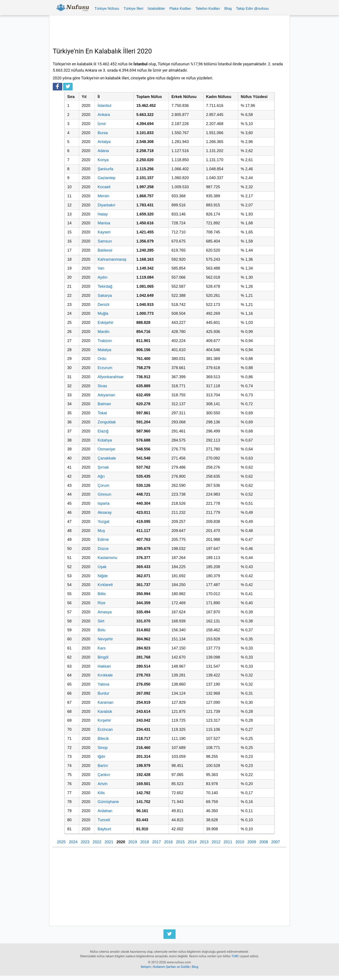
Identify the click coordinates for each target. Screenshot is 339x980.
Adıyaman (106, 395)
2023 (85, 842)
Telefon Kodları (208, 9)
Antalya (104, 142)
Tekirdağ (105, 286)
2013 (204, 842)
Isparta (103, 503)
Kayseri (104, 232)
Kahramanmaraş (112, 259)
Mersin (103, 196)
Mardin (103, 332)
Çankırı (104, 775)
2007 (276, 842)
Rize (101, 603)
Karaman (105, 702)
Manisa (104, 223)
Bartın (103, 766)
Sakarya (105, 296)
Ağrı (101, 476)
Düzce (103, 549)
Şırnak (103, 467)
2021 (109, 842)
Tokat (102, 413)
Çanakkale (107, 458)
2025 (61, 842)
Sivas (102, 386)
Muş (101, 531)
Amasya (105, 612)
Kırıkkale (105, 675)
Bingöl (103, 657)
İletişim (146, 967)
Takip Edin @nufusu (252, 9)
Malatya (104, 350)
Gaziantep (106, 178)
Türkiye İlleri (133, 9)
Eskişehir (105, 323)
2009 (252, 842)
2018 (145, 842)
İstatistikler (156, 9)
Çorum (103, 485)
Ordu (102, 359)
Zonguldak (107, 422)
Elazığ (103, 431)
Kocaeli (104, 187)
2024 (73, 842)
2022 (97, 842)
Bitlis (102, 594)
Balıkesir (105, 250)
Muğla (103, 313)
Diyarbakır (106, 205)
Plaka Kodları (180, 9)
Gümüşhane (108, 802)
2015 (180, 842)
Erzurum (105, 368)
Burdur (103, 693)
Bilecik (103, 739)
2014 (192, 842)
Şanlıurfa (105, 169)
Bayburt (104, 829)
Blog (228, 9)
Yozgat (103, 522)
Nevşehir (105, 639)
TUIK (235, 956)
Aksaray (105, 512)
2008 (264, 842)
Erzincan (105, 729)
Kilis (101, 793)
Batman (104, 404)
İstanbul (104, 106)
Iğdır (101, 757)
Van (101, 268)
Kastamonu (107, 558)
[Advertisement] (169, 31)
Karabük (105, 712)
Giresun (104, 494)
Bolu (101, 630)
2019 (133, 842)
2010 (240, 842)
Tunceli (104, 820)
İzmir (102, 124)
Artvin (102, 784)
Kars (102, 648)
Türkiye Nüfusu (107, 9)
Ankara (104, 115)
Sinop (102, 748)
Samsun (105, 241)
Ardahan (105, 811)
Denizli (103, 305)
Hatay (103, 214)
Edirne (103, 540)
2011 (228, 842)
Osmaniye (106, 449)
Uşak (102, 567)
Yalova (103, 684)
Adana (103, 151)
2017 (157, 842)
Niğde (103, 576)
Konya (103, 160)
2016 (168, 842)
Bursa (103, 133)
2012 (216, 842)
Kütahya (105, 440)
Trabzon (105, 341)
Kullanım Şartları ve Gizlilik (172, 967)
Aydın (102, 277)
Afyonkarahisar (110, 377)
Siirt (101, 621)
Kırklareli (105, 585)
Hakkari (104, 666)
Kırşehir (104, 720)
